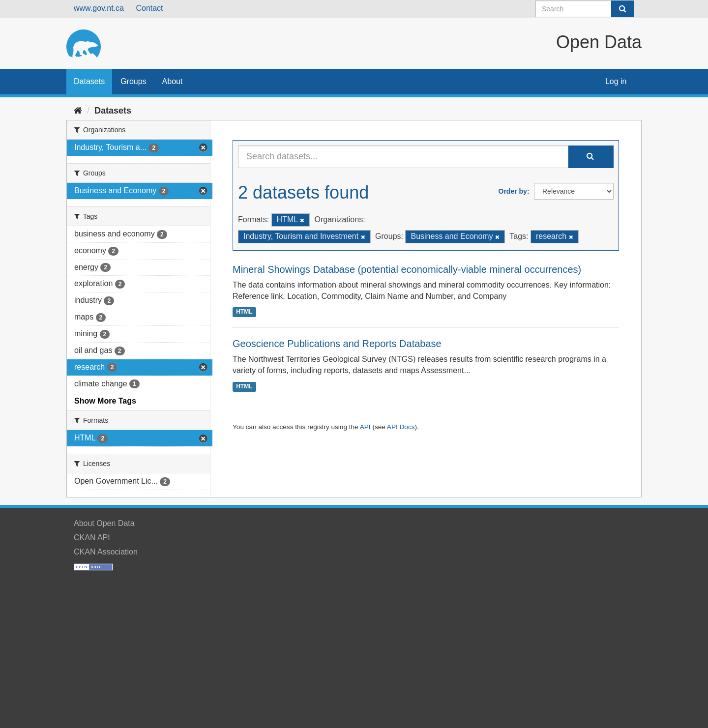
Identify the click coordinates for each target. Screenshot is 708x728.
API (365, 427)
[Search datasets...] (403, 157)
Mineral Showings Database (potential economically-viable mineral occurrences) (407, 269)
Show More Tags (105, 401)
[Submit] (622, 9)
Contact (149, 8)
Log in (616, 81)
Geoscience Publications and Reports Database (337, 344)
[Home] (78, 111)
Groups (133, 81)
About (173, 81)
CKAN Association (106, 552)
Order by (513, 191)
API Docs (401, 427)
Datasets (89, 81)
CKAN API (92, 538)
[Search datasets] (585, 9)
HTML (244, 312)
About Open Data (104, 523)
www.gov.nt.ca (99, 8)
